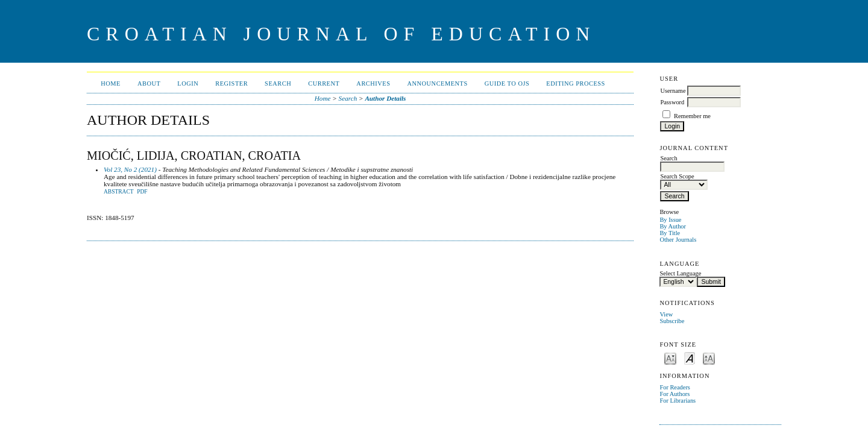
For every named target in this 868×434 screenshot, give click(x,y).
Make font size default (690, 358)
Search (278, 83)
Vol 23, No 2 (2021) (130, 169)
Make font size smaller (670, 358)
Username (673, 91)
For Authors (675, 394)
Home (111, 83)
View (666, 314)
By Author (673, 226)
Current (324, 83)
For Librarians (678, 401)
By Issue (670, 220)
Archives (373, 83)
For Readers (675, 387)
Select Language (680, 273)
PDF (142, 192)
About (149, 83)
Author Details (385, 98)
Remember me (692, 116)
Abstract (119, 192)
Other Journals (678, 240)
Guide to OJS (507, 83)
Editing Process (576, 83)
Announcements (437, 83)
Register (231, 83)
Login (188, 83)
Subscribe (672, 321)
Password (672, 102)
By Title (670, 233)
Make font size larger (709, 358)
